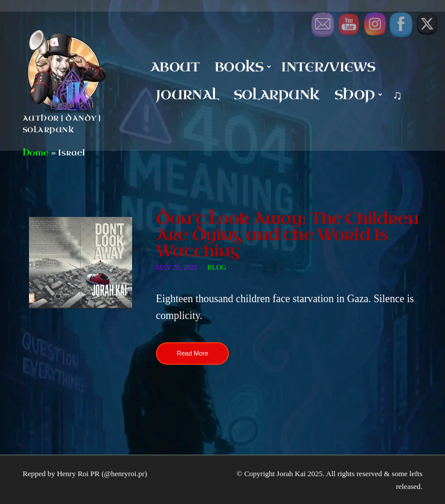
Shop (354, 95)
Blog (217, 267)
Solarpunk (277, 95)
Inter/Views (328, 67)
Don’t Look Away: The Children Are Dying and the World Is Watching (288, 235)
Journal (187, 95)
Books (239, 67)
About (175, 67)
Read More (192, 353)
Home (36, 153)
